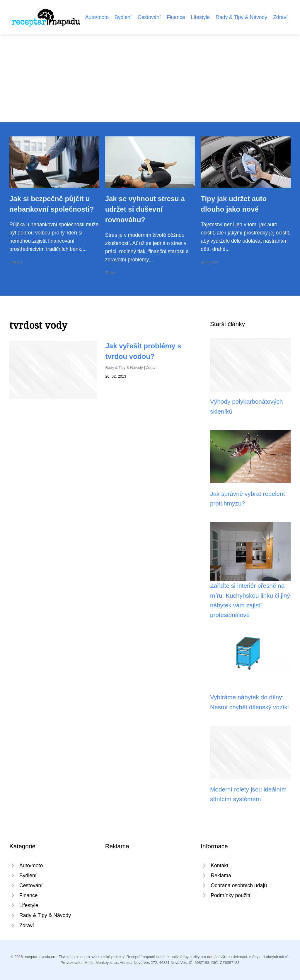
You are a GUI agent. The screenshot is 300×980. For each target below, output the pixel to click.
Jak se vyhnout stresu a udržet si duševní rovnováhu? (145, 209)
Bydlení (123, 17)
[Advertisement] (150, 78)
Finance (176, 17)
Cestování (149, 17)
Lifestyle (201, 17)
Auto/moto (97, 17)
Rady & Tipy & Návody (241, 17)
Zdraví (280, 17)
